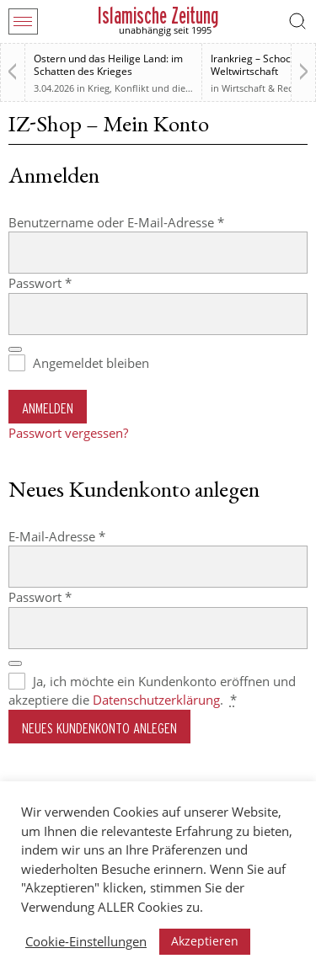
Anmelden (48, 408)
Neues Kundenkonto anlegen (99, 728)
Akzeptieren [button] (205, 941)
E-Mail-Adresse (91, 536)
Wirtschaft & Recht (262, 88)
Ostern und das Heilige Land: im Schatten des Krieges (108, 65)
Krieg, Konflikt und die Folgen (153, 88)
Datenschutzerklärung (156, 700)
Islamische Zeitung (158, 16)
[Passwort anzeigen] (15, 349)
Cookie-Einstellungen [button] (86, 941)
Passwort (74, 282)
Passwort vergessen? (68, 433)
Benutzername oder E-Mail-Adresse (150, 222)
